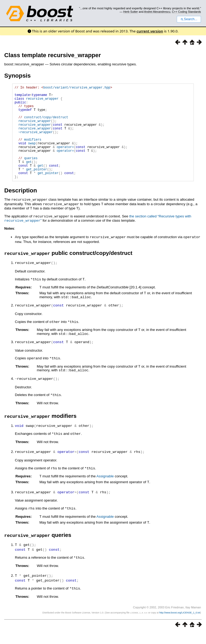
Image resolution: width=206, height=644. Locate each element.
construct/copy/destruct (46, 124)
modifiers (33, 151)
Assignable (105, 489)
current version (150, 31)
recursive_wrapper (42, 102)
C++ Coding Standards (186, 12)
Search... (189, 19)
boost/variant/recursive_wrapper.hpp (77, 88)
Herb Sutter (131, 12)
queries (31, 174)
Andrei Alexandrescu (157, 12)
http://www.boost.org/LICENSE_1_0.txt (180, 624)
